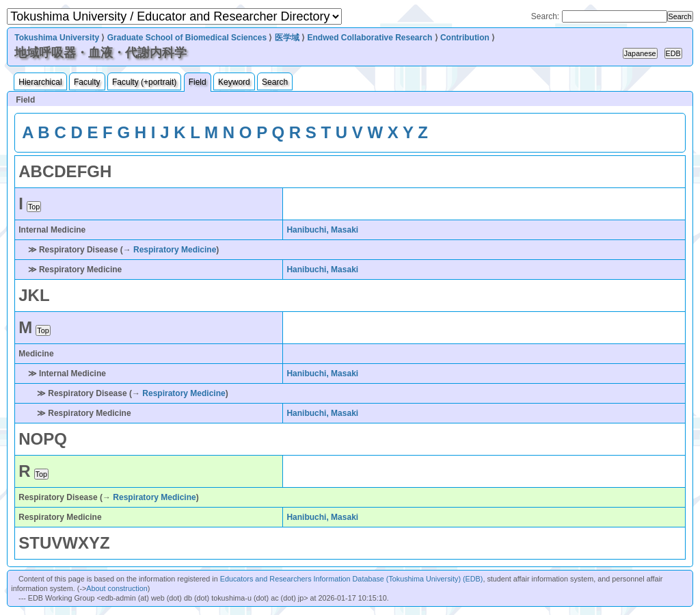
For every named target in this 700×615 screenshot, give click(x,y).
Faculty (87, 82)
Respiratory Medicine (175, 250)
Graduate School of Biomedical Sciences (187, 38)
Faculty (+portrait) (144, 82)
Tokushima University (57, 38)
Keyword (234, 82)
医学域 (287, 38)
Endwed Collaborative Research (369, 38)
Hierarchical (40, 82)
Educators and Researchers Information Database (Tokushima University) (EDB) (352, 579)
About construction (117, 588)
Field (198, 82)
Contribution (465, 38)
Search (275, 82)
